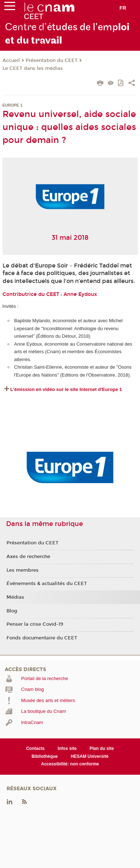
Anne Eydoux (80, 294)
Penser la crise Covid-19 (35, 624)
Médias (15, 597)
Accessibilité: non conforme (70, 764)
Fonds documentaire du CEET (42, 638)
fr (123, 8)
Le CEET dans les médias (33, 68)
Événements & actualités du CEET (47, 584)
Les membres (23, 570)
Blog (12, 611)
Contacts (35, 748)
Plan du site (102, 748)
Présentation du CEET (52, 60)
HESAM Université (90, 756)
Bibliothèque (45, 756)
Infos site (67, 748)
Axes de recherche (28, 557)
